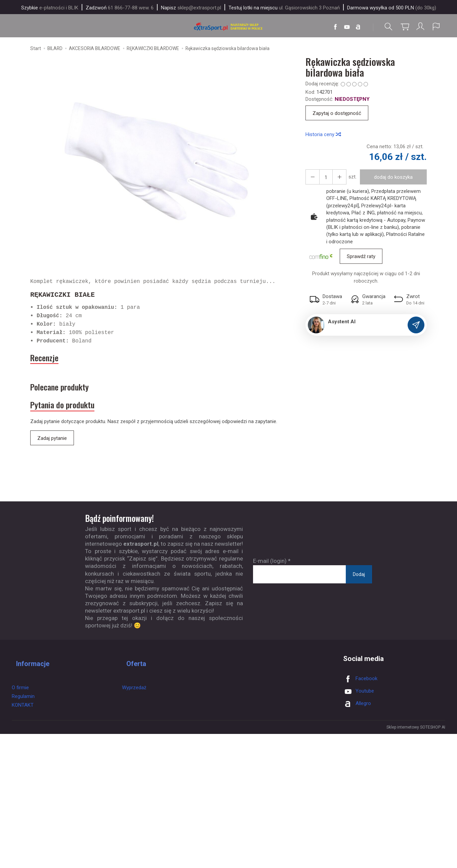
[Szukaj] (387, 27)
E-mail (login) (270, 575)
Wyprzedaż (134, 691)
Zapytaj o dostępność (337, 115)
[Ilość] (323, 179)
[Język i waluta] (436, 27)
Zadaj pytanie (52, 452)
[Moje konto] (420, 27)
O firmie (20, 691)
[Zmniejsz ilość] (335, 179)
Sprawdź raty (361, 258)
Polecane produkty (70, 394)
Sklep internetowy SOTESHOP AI (416, 741)
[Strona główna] (229, 27)
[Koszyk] (403, 27)
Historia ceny (323, 136)
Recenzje (49, 361)
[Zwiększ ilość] (311, 179)
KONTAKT (23, 709)
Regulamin (23, 700)
